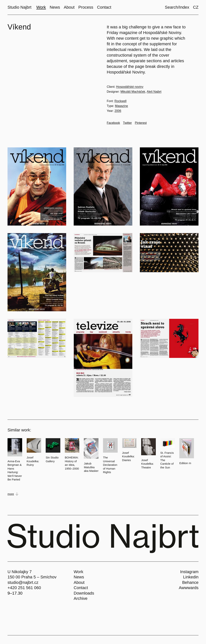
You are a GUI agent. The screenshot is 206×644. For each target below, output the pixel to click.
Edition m (185, 463)
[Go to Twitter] (127, 123)
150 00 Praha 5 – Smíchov (32, 577)
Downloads (84, 593)
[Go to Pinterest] (141, 123)
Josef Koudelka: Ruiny (33, 461)
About (79, 582)
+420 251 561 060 (24, 588)
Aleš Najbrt (154, 92)
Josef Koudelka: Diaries (128, 456)
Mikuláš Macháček (133, 92)
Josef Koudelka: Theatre (147, 464)
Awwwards (189, 588)
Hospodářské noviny (130, 87)
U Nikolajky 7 (20, 572)
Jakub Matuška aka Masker (91, 467)
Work (78, 572)
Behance (190, 582)
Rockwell (120, 101)
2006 (118, 111)
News (79, 577)
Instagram (189, 572)
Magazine (122, 106)
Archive (81, 598)
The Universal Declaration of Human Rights (110, 465)
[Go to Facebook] (113, 123)
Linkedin (191, 577)
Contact (81, 588)
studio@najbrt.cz (23, 582)
